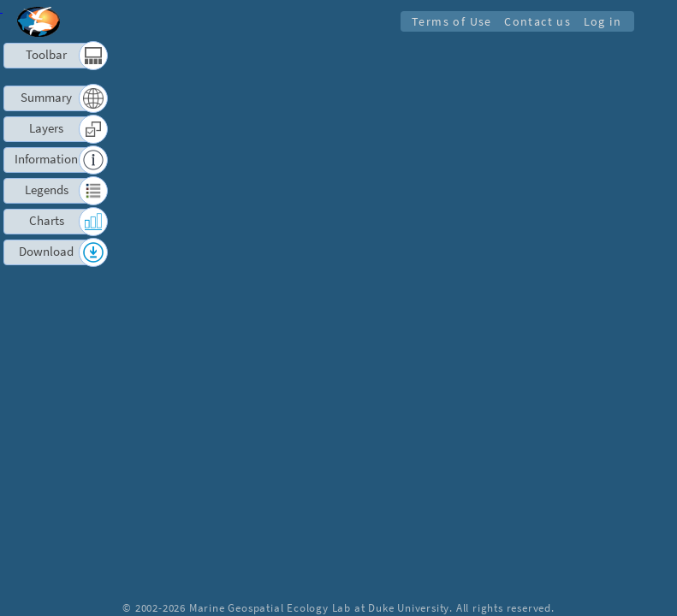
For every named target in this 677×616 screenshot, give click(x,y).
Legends (47, 190)
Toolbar (47, 54)
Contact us (537, 21)
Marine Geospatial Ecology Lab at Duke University (319, 607)
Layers (46, 128)
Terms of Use (450, 21)
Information (47, 159)
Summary (47, 97)
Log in (602, 21)
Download (47, 251)
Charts (46, 220)
